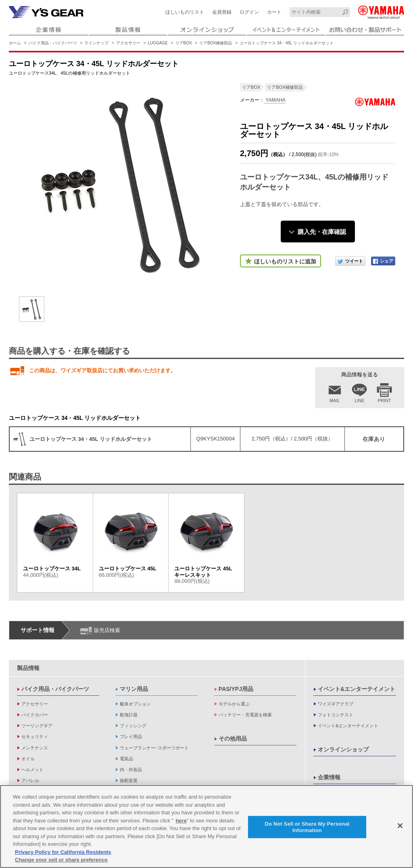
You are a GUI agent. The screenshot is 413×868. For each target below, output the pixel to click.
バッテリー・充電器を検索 (245, 715)
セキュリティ (35, 737)
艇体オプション (135, 704)
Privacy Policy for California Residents (63, 853)
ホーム (15, 43)
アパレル (30, 780)
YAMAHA (275, 100)
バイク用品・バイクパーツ (53, 43)
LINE (359, 401)
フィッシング (133, 726)
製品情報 (28, 668)
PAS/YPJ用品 (236, 689)
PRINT (385, 401)
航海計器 (129, 715)
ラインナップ (96, 43)
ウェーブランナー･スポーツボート (154, 748)
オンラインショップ (343, 749)
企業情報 (329, 777)
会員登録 (222, 12)
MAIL (335, 401)
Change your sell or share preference (61, 861)
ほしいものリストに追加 (285, 261)
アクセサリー (128, 43)
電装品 (126, 759)
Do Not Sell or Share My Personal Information (307, 828)
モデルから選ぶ (234, 704)
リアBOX (184, 43)
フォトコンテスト (336, 715)
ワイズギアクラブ (336, 704)
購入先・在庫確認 (322, 232)
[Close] (400, 826)
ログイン (249, 12)
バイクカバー (35, 715)
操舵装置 (129, 780)
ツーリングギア (37, 726)
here (181, 821)
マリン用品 (134, 689)
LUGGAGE (158, 43)
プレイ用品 (131, 737)
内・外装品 (131, 770)
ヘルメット (32, 770)
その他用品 (233, 739)
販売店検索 (107, 630)
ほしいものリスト (185, 12)
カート (274, 12)
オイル (28, 759)
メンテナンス (35, 748)
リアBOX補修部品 (216, 43)
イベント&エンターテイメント (357, 689)
